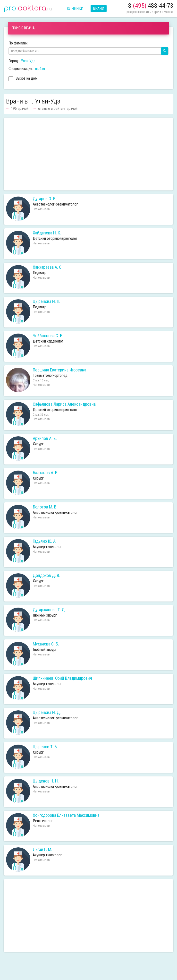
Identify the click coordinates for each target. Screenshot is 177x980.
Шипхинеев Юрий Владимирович (62, 678)
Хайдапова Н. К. (47, 233)
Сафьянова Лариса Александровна (64, 404)
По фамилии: (18, 43)
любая (40, 69)
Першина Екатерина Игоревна (59, 370)
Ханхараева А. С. (48, 267)
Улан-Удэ (28, 61)
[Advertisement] (88, 154)
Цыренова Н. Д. (47, 713)
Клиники (75, 8)
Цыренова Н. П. (46, 301)
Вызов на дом (23, 79)
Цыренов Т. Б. (45, 747)
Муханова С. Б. (46, 644)
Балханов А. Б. (46, 473)
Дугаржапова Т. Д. (49, 610)
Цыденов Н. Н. (46, 781)
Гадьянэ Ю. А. (45, 541)
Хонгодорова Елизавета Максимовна (66, 815)
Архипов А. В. (45, 438)
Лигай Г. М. (42, 850)
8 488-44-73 (151, 6)
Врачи (99, 8)
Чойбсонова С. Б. (48, 336)
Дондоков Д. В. (46, 576)
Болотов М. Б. (45, 507)
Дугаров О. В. (45, 199)
